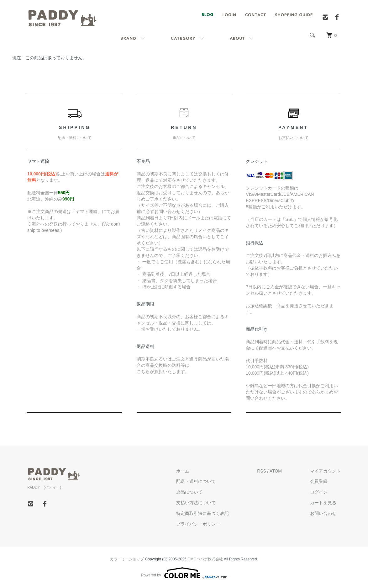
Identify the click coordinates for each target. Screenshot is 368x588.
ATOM (276, 471)
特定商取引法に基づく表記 (202, 513)
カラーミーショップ (127, 559)
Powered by (184, 573)
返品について (189, 492)
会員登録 (319, 481)
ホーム (183, 471)
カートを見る (323, 503)
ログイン (319, 492)
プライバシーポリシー (198, 524)
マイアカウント (325, 471)
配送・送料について (196, 481)
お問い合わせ (323, 513)
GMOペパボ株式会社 (205, 559)
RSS (262, 471)
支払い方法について (196, 503)
